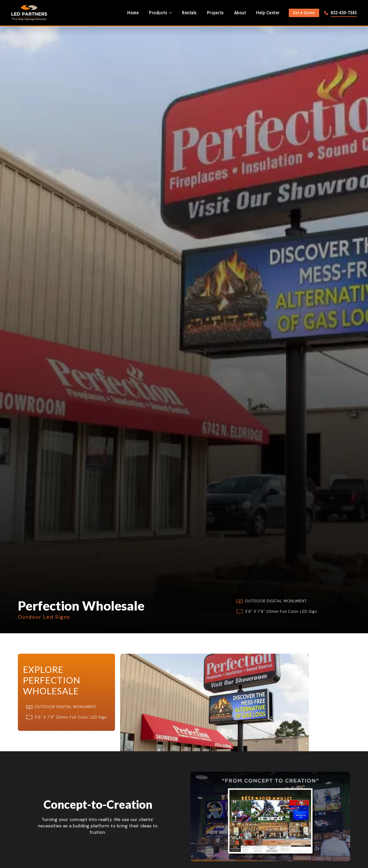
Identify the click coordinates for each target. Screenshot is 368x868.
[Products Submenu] (172, 13)
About (240, 13)
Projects (215, 13)
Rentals (189, 13)
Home (133, 13)
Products (158, 13)
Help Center (268, 13)
